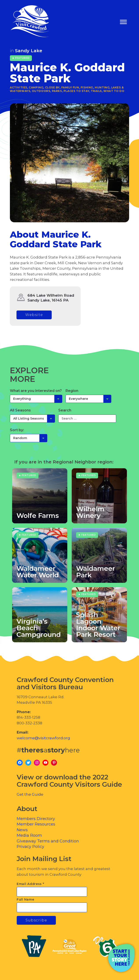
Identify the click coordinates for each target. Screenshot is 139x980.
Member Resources (36, 824)
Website (34, 315)
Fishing (87, 87)
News (22, 830)
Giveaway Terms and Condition (48, 841)
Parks (57, 91)
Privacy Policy (30, 847)
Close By (52, 87)
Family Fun (70, 87)
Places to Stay (76, 91)
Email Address (30, 884)
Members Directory (36, 819)
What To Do (114, 91)
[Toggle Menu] (123, 22)
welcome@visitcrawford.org (43, 738)
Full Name (25, 899)
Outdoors (41, 91)
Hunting (102, 87)
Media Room (29, 835)
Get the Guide (30, 794)
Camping (36, 87)
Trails (96, 91)
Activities (19, 87)
